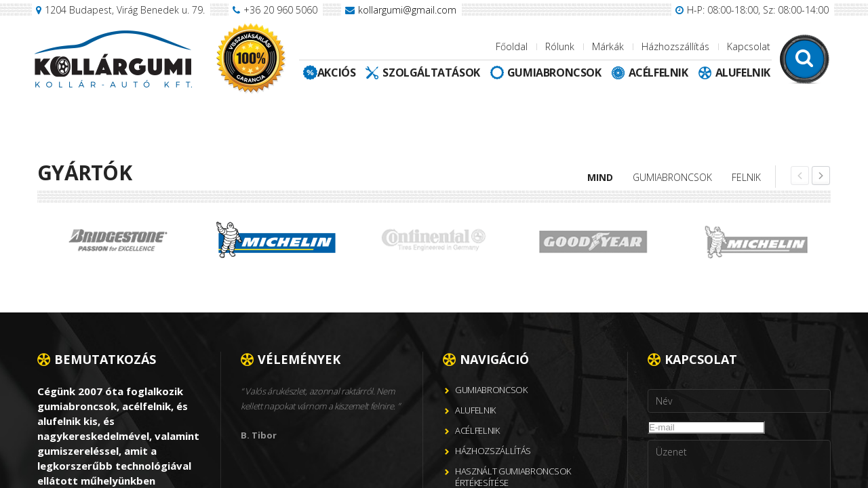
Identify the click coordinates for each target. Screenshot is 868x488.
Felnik (746, 177)
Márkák (608, 46)
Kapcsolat (749, 46)
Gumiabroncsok (554, 73)
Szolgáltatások (431, 73)
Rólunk (560, 46)
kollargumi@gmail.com (407, 10)
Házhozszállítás (675, 46)
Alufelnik (743, 73)
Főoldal (512, 46)
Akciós (337, 73)
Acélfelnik (658, 73)
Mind (600, 177)
